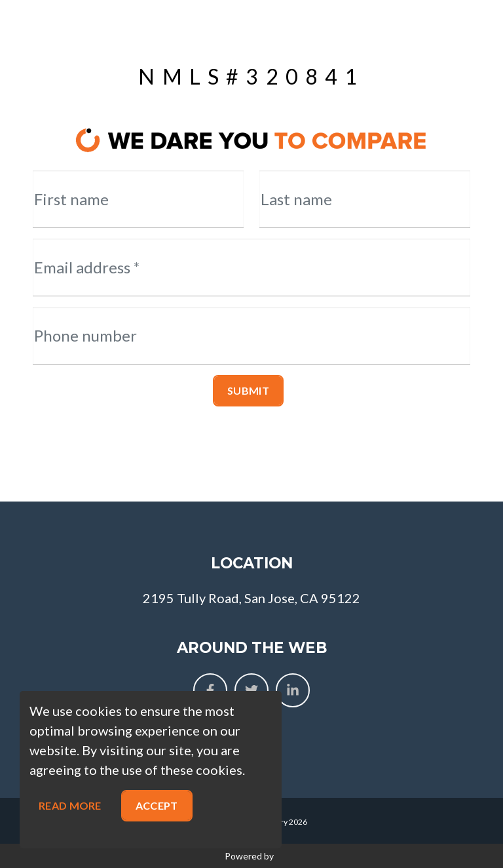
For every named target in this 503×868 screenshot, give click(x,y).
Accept (157, 805)
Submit (248, 390)
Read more (70, 805)
